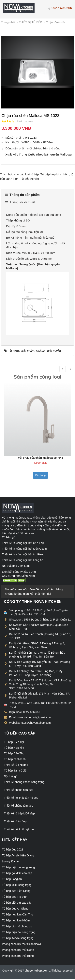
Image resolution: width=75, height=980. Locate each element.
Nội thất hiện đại (40, 594)
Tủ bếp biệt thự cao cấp (17, 903)
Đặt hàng (40, 479)
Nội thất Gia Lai (27, 694)
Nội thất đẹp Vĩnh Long (16, 566)
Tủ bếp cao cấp (20, 733)
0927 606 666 (60, 8)
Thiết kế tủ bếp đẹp (16, 765)
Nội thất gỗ (11, 776)
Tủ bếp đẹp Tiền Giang (16, 891)
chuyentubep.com (37, 971)
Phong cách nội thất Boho (18, 956)
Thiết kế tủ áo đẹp (15, 821)
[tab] (22, 196)
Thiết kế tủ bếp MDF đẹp (19, 813)
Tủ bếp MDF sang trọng (17, 885)
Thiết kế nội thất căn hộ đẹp (21, 798)
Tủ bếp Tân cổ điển (16, 771)
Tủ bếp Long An (12, 879)
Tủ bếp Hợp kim (14, 748)
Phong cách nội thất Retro (18, 950)
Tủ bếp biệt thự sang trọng (18, 867)
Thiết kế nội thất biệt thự (19, 829)
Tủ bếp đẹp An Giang (15, 909)
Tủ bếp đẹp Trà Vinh (15, 897)
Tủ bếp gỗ (9, 537)
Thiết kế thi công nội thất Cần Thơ (23, 543)
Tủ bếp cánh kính (15, 759)
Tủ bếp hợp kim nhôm (55, 174)
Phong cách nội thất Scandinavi (21, 944)
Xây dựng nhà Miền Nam (18, 576)
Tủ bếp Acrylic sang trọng (18, 938)
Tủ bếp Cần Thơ (14, 753)
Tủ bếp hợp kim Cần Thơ (18, 914)
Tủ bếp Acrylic (30, 179)
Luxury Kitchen (11, 861)
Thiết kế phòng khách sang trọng (24, 782)
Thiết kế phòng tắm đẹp (19, 806)
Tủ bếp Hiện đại (14, 742)
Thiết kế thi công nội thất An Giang (23, 554)
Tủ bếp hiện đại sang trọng (19, 932)
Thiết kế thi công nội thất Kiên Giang (24, 549)
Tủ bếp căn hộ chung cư (17, 926)
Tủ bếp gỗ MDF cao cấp (17, 873)
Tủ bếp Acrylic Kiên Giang (18, 855)
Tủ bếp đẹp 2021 (13, 849)
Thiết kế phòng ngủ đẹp (19, 790)
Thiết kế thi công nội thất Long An (23, 560)
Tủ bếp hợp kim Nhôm (16, 920)
